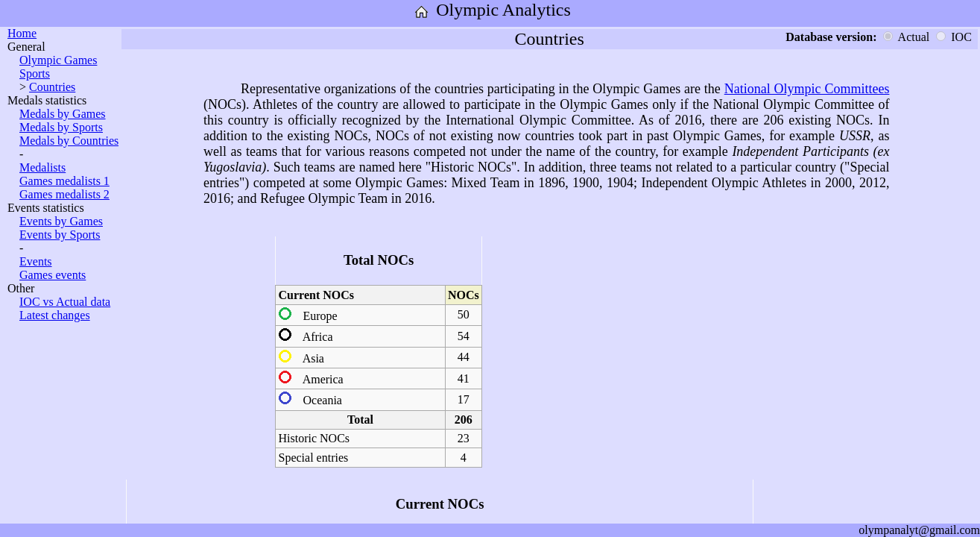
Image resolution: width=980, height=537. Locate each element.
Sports (35, 73)
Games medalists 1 (64, 181)
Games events (53, 275)
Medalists (42, 167)
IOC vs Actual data (65, 302)
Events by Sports (60, 235)
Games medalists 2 (64, 194)
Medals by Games (63, 114)
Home (22, 33)
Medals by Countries (69, 141)
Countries (52, 87)
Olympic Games (58, 60)
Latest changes (55, 315)
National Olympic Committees (807, 89)
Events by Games (61, 221)
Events (36, 261)
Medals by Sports (61, 127)
